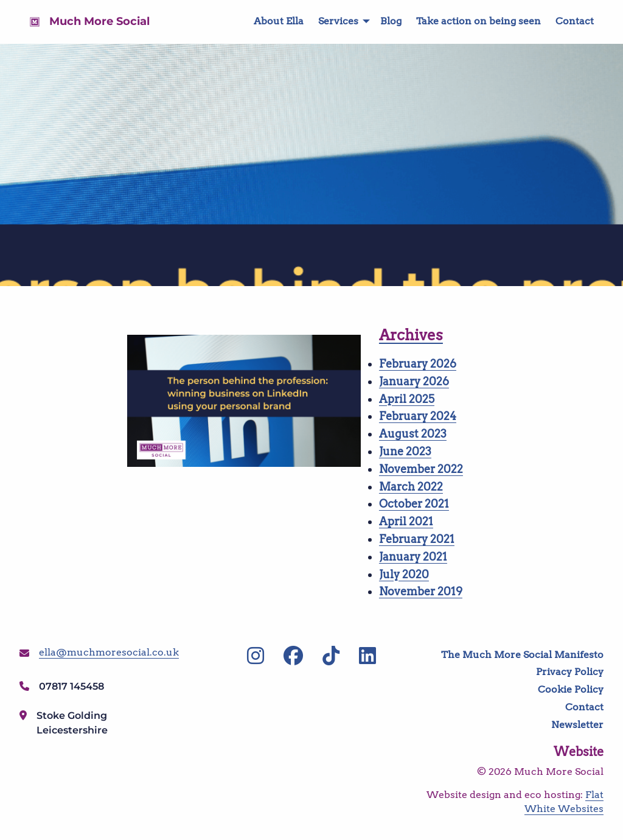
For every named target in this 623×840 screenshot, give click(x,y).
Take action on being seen (479, 21)
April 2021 (406, 521)
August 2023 (413, 434)
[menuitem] (271, 21)
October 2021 (414, 504)
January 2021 (413, 557)
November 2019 (421, 591)
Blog (391, 21)
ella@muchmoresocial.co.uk (109, 652)
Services (338, 21)
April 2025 (407, 399)
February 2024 (418, 416)
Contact (575, 21)
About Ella (279, 21)
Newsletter (577, 725)
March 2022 (411, 487)
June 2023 (405, 451)
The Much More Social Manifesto (522, 655)
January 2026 (414, 381)
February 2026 (418, 364)
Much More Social (99, 21)
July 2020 (404, 574)
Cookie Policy (571, 689)
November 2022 (421, 469)
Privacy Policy (570, 672)
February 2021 (417, 539)
